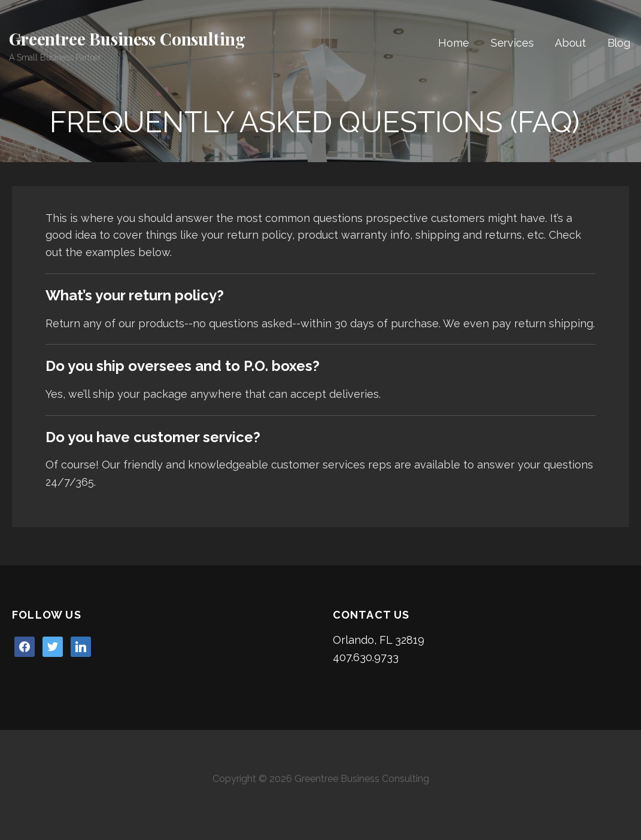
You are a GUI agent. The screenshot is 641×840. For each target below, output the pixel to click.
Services (512, 43)
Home (453, 43)
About (570, 43)
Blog (619, 43)
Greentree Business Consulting (127, 39)
